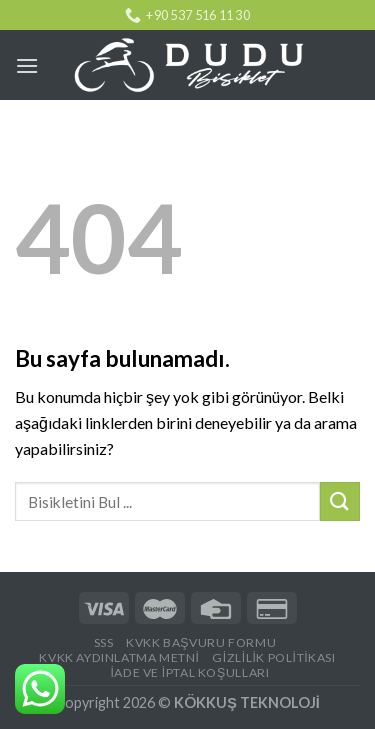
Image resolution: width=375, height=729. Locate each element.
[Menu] (27, 65)
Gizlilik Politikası (274, 657)
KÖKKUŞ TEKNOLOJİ (247, 702)
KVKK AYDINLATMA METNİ (119, 657)
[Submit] (340, 501)
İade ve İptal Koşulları (189, 672)
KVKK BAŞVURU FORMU (201, 642)
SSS (104, 642)
